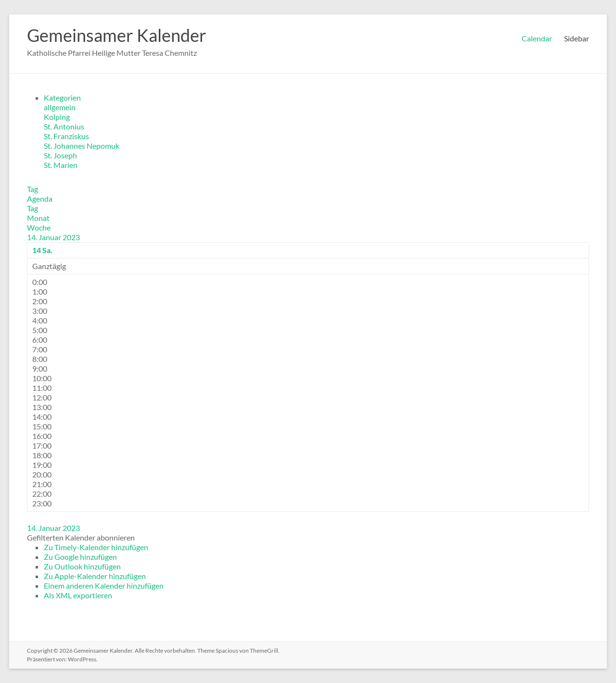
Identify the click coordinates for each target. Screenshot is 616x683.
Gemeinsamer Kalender (117, 35)
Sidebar (577, 38)
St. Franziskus (66, 136)
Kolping (57, 117)
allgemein (60, 107)
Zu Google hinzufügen (80, 557)
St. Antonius (64, 126)
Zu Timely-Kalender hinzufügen (96, 547)
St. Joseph (60, 155)
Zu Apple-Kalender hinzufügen (95, 576)
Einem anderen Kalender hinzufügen (104, 586)
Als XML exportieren (78, 595)
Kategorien (62, 97)
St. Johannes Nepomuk (82, 146)
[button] (81, 537)
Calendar (537, 38)
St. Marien (61, 165)
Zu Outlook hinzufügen (82, 566)
